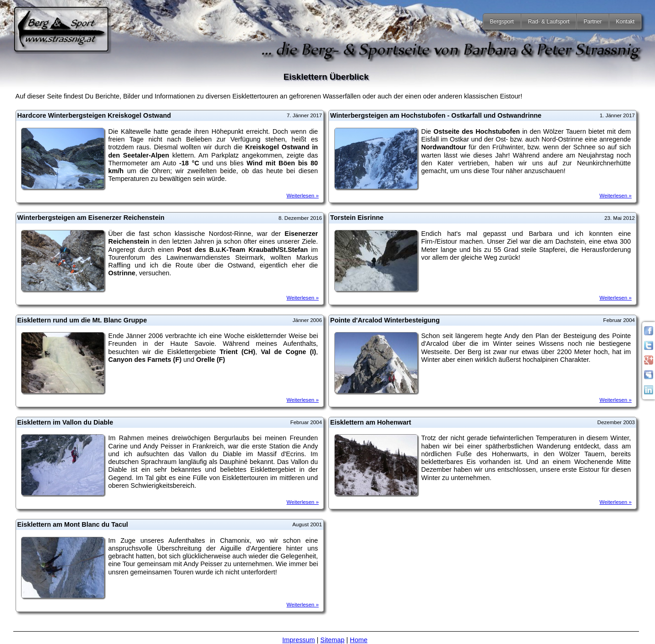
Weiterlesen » (303, 196)
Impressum (298, 640)
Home (359, 640)
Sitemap (332, 640)
